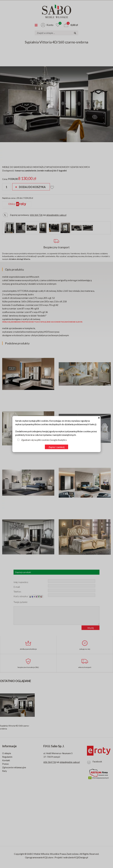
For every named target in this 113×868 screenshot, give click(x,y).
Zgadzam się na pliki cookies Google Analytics (44, 440)
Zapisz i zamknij (56, 447)
